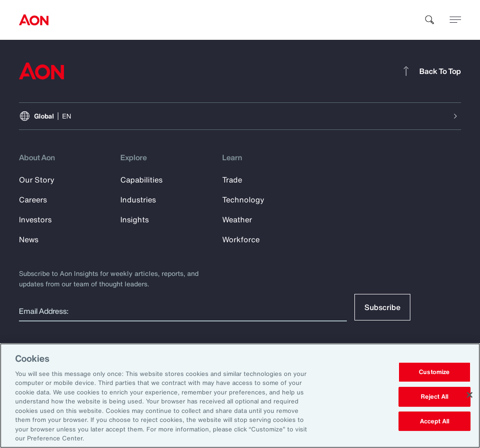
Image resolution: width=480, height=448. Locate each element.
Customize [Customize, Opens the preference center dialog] (434, 372)
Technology (243, 200)
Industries (138, 200)
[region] (240, 396)
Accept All (435, 421)
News (29, 239)
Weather (237, 219)
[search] (430, 20)
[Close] (470, 395)
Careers (33, 200)
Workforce (241, 239)
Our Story (37, 180)
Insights (135, 219)
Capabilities (141, 180)
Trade (232, 180)
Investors (35, 219)
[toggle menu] (455, 19)
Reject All (435, 397)
